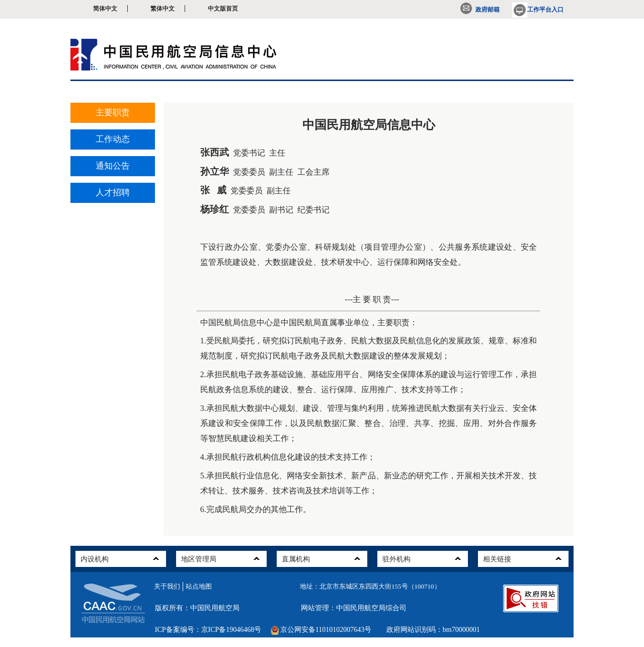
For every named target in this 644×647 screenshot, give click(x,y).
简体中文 (105, 9)
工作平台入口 (538, 10)
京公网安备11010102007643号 (326, 630)
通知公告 (113, 166)
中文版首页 (223, 9)
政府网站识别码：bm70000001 (433, 630)
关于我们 (167, 586)
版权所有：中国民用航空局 (197, 608)
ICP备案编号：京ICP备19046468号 (208, 630)
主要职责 (113, 113)
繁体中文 (163, 9)
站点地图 (199, 586)
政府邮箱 (480, 10)
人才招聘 (113, 193)
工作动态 (113, 139)
